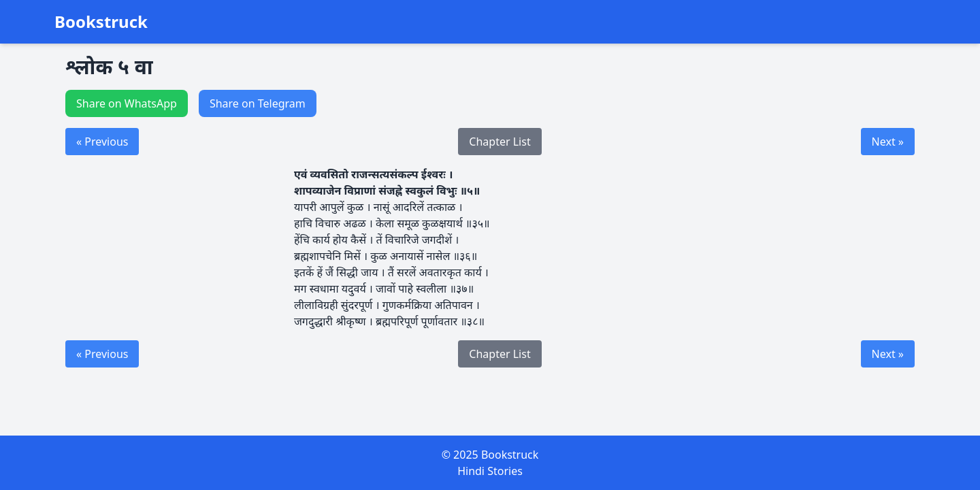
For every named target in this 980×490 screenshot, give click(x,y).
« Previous (102, 142)
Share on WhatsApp (127, 103)
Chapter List (500, 142)
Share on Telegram (258, 103)
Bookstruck (101, 22)
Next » (888, 142)
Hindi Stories (490, 471)
